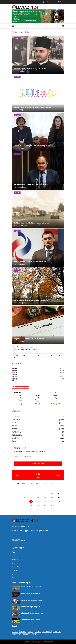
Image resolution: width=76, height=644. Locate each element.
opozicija (26, 635)
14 (31, 498)
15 (38, 498)
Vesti (21, 32)
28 (31, 505)
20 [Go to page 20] (41, 353)
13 (24, 498)
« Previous (20, 347)
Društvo (28, 32)
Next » (32, 347)
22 (38, 502)
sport (30, 631)
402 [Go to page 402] (60, 355)
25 (59, 502)
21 (31, 502)
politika (23, 631)
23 (45, 502)
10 (52, 493)
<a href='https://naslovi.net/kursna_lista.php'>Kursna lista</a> (38, 376)
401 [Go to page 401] (53, 355)
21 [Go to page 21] (48, 353)
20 (24, 502)
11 (59, 493)
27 (24, 505)
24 (52, 502)
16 (45, 498)
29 (38, 505)
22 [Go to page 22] (55, 353)
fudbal (38, 631)
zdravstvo (57, 631)
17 (52, 498)
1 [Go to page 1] (21, 353)
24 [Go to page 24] (24, 355)
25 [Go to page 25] (31, 355)
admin (25, 71)
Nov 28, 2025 (18, 71)
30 (45, 505)
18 (59, 498)
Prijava (44, 2)
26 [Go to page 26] (39, 355)
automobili (47, 631)
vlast (34, 635)
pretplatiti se (38, 464)
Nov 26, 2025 (18, 264)
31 (52, 505)
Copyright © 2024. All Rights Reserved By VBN (38, 642)
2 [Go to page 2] (27, 353)
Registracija (52, 2)
